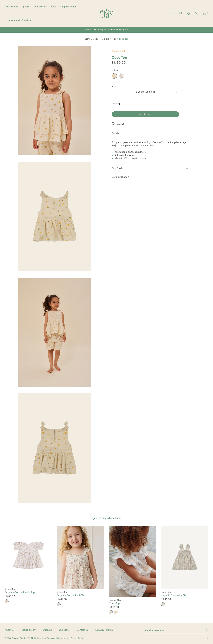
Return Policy (29, 630)
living (54, 7)
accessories (40, 7)
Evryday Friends (104, 630)
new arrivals (11, 7)
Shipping (47, 630)
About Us (10, 630)
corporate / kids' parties (18, 20)
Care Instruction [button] (150, 177)
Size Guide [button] (150, 168)
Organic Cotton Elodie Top (20, 593)
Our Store (64, 630)
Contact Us (82, 630)
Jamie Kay (10, 589)
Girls (106, 39)
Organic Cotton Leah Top (71, 596)
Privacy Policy (77, 638)
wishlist (120, 124)
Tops (114, 39)
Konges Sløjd (118, 51)
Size (114, 86)
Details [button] (115, 133)
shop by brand (68, 7)
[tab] (151, 134)
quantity (116, 103)
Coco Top (114, 603)
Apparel (97, 39)
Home (88, 39)
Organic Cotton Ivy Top (174, 596)
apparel (26, 7)
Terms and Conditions (57, 638)
